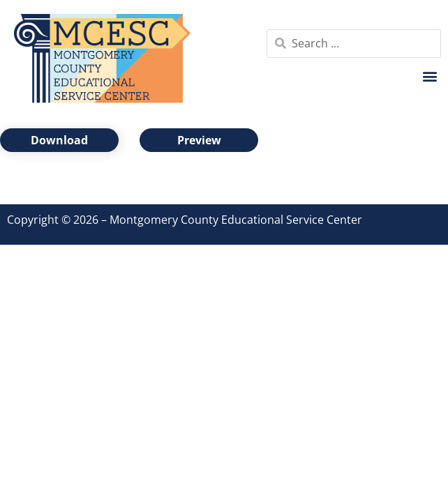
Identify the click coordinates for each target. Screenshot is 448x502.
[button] (430, 76)
